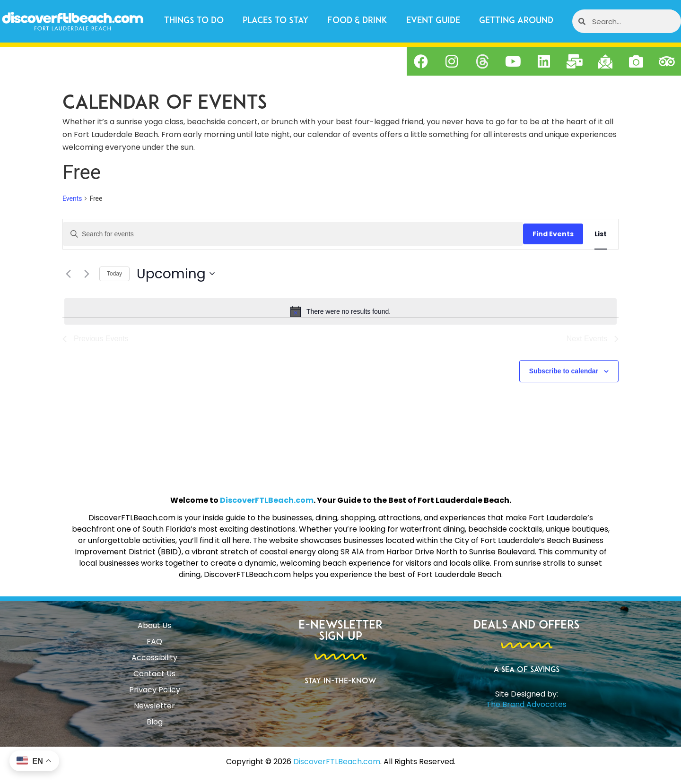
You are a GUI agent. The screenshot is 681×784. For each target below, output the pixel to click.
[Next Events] (87, 274)
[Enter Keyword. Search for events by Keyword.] (293, 234)
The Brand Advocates (526, 704)
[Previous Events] (68, 274)
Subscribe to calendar (564, 371)
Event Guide (433, 21)
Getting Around (516, 21)
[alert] (340, 311)
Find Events (553, 234)
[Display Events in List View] (601, 234)
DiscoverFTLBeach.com (267, 500)
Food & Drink (357, 21)
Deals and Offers (527, 626)
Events (72, 198)
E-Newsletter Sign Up (340, 631)
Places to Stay (275, 21)
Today (114, 274)
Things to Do (194, 21)
